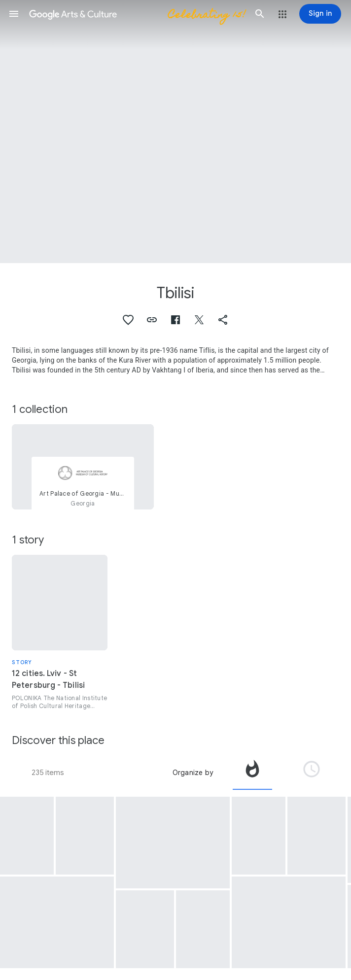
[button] (14, 14)
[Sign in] (320, 14)
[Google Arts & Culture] (137, 14)
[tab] (252, 773)
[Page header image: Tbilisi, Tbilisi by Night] (175, 132)
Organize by (193, 773)
